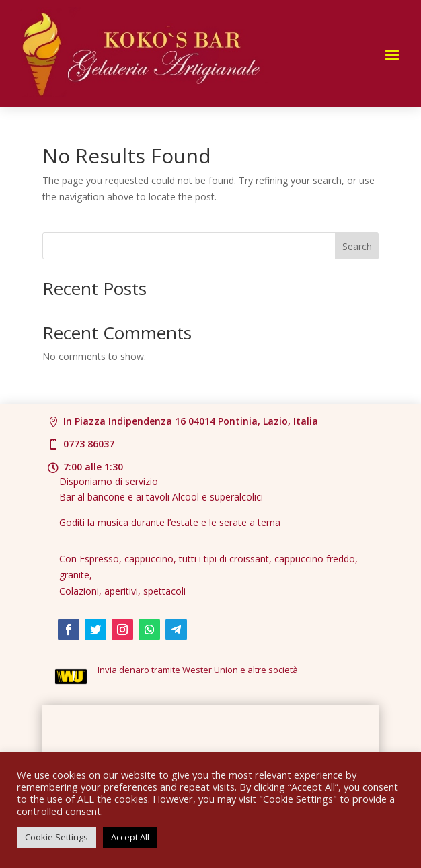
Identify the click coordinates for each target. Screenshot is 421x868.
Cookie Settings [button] (56, 837)
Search (357, 246)
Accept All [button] (130, 837)
